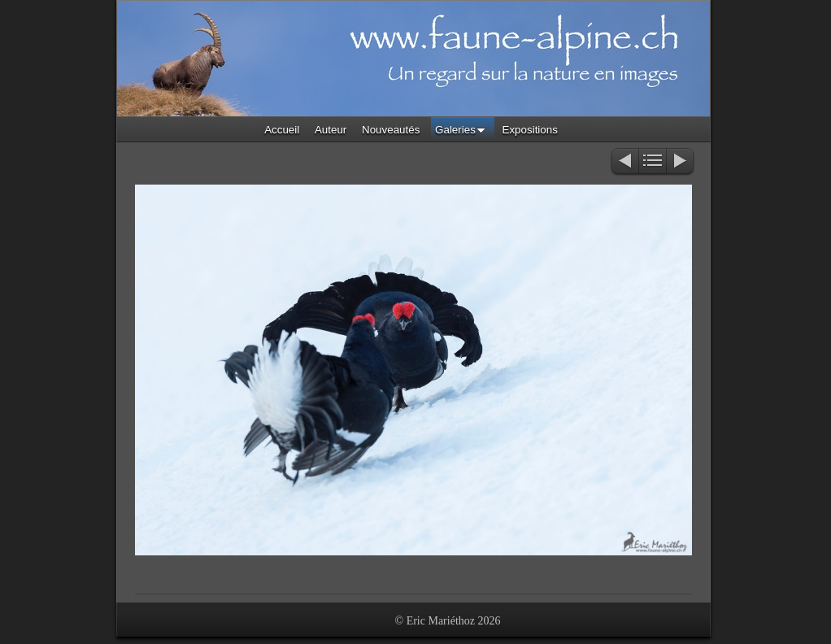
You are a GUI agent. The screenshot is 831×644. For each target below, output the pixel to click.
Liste (653, 162)
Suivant (681, 162)
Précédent (624, 162)
